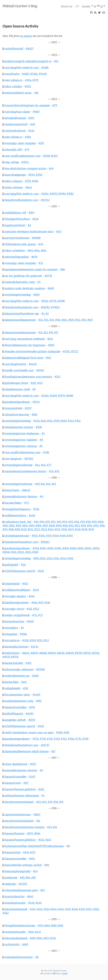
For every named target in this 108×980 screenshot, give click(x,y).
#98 (88, 522)
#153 (40, 926)
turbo (16, 74)
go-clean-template (25, 143)
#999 (65, 548)
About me (67, 6)
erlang (9, 634)
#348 (56, 536)
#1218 (46, 156)
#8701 (87, 653)
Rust (27, 219)
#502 (41, 571)
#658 (64, 421)
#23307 (23, 884)
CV (77, 6)
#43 (56, 61)
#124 (51, 529)
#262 (41, 789)
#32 (41, 263)
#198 (60, 926)
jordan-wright (13, 615)
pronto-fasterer (28, 497)
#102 (12, 526)
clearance (25, 509)
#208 (25, 640)
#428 (36, 421)
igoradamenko (13, 269)
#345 (35, 536)
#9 (34, 389)
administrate (27, 926)
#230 (36, 590)
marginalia (24, 871)
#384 (28, 137)
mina (24, 764)
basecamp (11, 871)
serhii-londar (13, 732)
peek (8, 878)
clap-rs (9, 162)
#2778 (48, 276)
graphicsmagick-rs (16, 61)
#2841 (45, 194)
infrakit (18, 663)
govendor (23, 603)
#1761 (39, 175)
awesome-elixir (21, 695)
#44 (37, 465)
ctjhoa (8, 415)
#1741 (31, 175)
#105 (32, 526)
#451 (50, 421)
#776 (78, 739)
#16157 (30, 49)
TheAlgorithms (14, 219)
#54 (35, 871)
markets (10, 701)
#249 (82, 909)
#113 (84, 320)
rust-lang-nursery (16, 339)
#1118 (35, 552)
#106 (38, 526)
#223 (38, 932)
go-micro (18, 609)
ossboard (28, 802)
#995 (50, 548)
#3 (39, 282)
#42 (48, 484)
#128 (78, 529)
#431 (43, 421)
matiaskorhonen (15, 957)
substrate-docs (44, 232)
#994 (43, 548)
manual (21, 118)
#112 (78, 320)
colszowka (11, 890)
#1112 (21, 552)
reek (19, 408)
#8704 (15, 657)
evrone (9, 143)
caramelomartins (15, 471)
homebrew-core (28, 200)
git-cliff (17, 150)
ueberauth (11, 257)
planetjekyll (12, 751)
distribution (21, 647)
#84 (28, 878)
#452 (25, 584)
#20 (41, 244)
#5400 (43, 74)
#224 (31, 131)
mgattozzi (11, 225)
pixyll (24, 909)
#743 (71, 421)
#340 (63, 558)
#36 (56, 802)
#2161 (35, 676)
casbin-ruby (27, 282)
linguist (18, 714)
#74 (51, 471)
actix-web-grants (25, 244)
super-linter (21, 383)
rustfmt (21, 364)
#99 (94, 522)
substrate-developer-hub (20, 232)
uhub (8, 389)
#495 (33, 764)
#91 (47, 522)
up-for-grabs (13, 276)
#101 (58, 320)
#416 (34, 603)
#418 (47, 603)
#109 (71, 320)
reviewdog (11, 295)
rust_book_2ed (22, 522)
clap (16, 162)
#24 (46, 320)
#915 (29, 663)
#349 (63, 536)
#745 (50, 739)
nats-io (9, 80)
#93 (59, 522)
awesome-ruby (24, 701)
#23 (49, 827)
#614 (37, 250)
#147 (49, 358)
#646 (29, 187)
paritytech (11, 238)
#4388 (45, 68)
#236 (53, 938)
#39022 (45, 542)
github (9, 383)
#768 (71, 739)
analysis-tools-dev (16, 288)
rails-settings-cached (29, 865)
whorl (22, 225)
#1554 (36, 402)
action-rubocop (27, 446)
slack (17, 584)
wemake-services (15, 351)
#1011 (80, 548)
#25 (52, 320)
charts (16, 490)
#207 (32, 777)
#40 (51, 168)
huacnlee (10, 865)
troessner (10, 408)
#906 (35, 181)
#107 (45, 526)
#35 (50, 802)
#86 (63, 269)
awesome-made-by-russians (40, 269)
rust (19, 459)
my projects (26, 36)
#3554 (25, 162)
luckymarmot (13, 846)
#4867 (26, 74)
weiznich (10, 93)
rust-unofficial (13, 156)
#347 (49, 536)
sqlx (23, 175)
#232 (41, 840)
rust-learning (21, 415)
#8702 (95, 653)
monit (29, 957)
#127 (71, 529)
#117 (5, 529)
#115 (90, 320)
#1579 (61, 396)
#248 (35, 219)
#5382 (34, 74)
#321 (29, 609)
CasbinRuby (12, 282)
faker (18, 503)
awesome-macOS (25, 571)
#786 (46, 452)
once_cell (21, 213)
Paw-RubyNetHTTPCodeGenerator (43, 846)
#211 (33, 383)
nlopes (9, 584)
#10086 (36, 238)
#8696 (61, 653)
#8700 (78, 653)
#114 (90, 526)
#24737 (45, 745)
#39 (37, 484)
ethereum (11, 669)
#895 (51, 345)
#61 (36, 93)
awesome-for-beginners (31, 345)
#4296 (30, 714)
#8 (41, 440)
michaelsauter (13, 536)
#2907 (53, 194)
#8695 (52, 653)
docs (15, 628)
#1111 (14, 552)
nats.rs (18, 80)
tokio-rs (10, 86)
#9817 (36, 112)
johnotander (12, 909)
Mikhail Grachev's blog (20, 6)
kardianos (11, 603)
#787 (28, 181)
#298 (39, 427)
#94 (65, 522)
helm (8, 490)
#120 (24, 529)
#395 (31, 118)
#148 (26, 852)
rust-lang (10, 68)
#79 (55, 105)
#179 (33, 852)
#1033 (32, 720)
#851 (39, 701)
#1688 (69, 396)
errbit (8, 944)
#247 (68, 909)
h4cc (8, 695)
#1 (43, 314)
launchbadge (12, 175)
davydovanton (13, 802)
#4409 (33, 364)
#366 (70, 558)
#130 (91, 529)
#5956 (40, 370)
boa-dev (10, 168)
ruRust (9, 522)
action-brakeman (29, 433)
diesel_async (24, 93)
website (20, 250)
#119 (41, 143)
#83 (36, 522)
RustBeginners (14, 377)
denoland (10, 118)
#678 (34, 257)
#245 (32, 596)
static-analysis (36, 288)
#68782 (45, 307)
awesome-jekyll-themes (34, 751)
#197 (46, 938)
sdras (8, 427)
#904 (28, 80)
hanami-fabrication (27, 796)
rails (7, 688)
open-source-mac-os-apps (37, 732)
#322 (36, 609)
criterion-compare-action (31, 168)
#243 (48, 840)
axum (19, 181)
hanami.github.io (25, 789)
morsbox (10, 903)
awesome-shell (21, 389)
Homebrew (11, 200)
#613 (30, 250)
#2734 (35, 647)
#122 (37, 529)
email (26, 615)
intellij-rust (12, 370)
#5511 (28, 86)
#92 (53, 522)
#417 (59, 232)
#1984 (23, 634)
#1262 (45, 396)
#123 (44, 529)
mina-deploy (12, 764)
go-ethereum (25, 669)
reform (22, 515)
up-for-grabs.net (32, 276)
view (18, 783)
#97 (82, 522)
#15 (51, 332)
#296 (66, 732)
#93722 (45, 200)
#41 (43, 484)
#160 (35, 415)
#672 (30, 833)
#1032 (96, 548)
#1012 (88, 548)
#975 (35, 80)
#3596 (62, 194)
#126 (64, 529)
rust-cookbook (36, 339)
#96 (77, 522)
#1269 (53, 396)
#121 (30, 529)
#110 (65, 526)
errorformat (25, 465)
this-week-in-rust (28, 68)
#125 (58, 377)
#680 (51, 288)
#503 (41, 726)
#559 (57, 421)
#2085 (61, 301)
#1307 (54, 156)
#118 (11, 529)
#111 (71, 526)
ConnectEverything (16, 105)
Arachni (10, 897)
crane (26, 536)
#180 (54, 926)
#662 (30, 897)
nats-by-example (39, 105)
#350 (70, 536)
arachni (20, 897)
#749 (57, 739)
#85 (34, 878)
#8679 (34, 653)
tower (19, 187)
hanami (9, 707)
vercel (8, 74)
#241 (33, 909)
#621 (50, 339)
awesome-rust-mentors (38, 377)
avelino (9, 676)
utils (18, 852)
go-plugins (19, 596)
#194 (39, 938)
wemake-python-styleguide (43, 351)
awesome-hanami (34, 827)
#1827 (37, 814)
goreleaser (11, 402)
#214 (56, 558)
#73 (27, 150)
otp (15, 634)
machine (19, 621)
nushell (9, 49)
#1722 (75, 351)
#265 (96, 909)
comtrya (10, 131)
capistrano (11, 814)
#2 (29, 225)
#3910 (70, 194)
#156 (32, 859)
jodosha (9, 796)
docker (9, 621)
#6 (37, 957)
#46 (43, 465)
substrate (24, 238)
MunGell (10, 345)
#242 (40, 909)
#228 (31, 903)
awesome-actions (22, 427)
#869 (36, 295)
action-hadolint (28, 440)
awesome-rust (32, 156)
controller (21, 707)
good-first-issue (33, 358)
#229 (39, 903)
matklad (10, 213)
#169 (31, 213)
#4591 (30, 621)
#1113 (28, 552)
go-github (20, 720)
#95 (57, 471)
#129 (84, 529)
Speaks (86, 6)
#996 (58, 548)
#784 (36, 509)
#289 (59, 732)
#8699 (70, 653)
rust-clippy (23, 112)
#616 (43, 250)
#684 (37, 833)
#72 (35, 615)
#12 (46, 332)
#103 (18, 526)
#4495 (36, 695)
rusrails (21, 903)
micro (8, 596)
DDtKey (9, 244)
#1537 (28, 408)
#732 (36, 739)
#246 (61, 909)
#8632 (26, 653)
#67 (43, 890)
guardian (23, 257)
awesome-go (22, 676)
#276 (32, 707)
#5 (41, 446)
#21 (41, 320)
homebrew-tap (30, 314)
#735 (43, 739)
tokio (19, 86)
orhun (8, 150)
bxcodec (10, 503)
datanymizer (12, 314)
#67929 (29, 459)
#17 (56, 332)
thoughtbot (12, 509)
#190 (36, 558)
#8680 (43, 653)
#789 (85, 739)
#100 (100, 522)
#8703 (6, 657)
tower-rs (10, 187)
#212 (43, 558)
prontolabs (11, 497)
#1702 (66, 351)
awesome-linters (36, 471)
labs (16, 682)
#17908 (40, 669)
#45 (61, 802)
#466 (32, 515)
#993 (36, 548)
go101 (8, 565)
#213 (40, 383)
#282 (6, 913)
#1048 (6, 552)
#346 (42, 536)
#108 (52, 526)
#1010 (73, 548)
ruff (25, 124)
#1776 (53, 301)
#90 (33, 124)
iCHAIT (9, 571)
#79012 (55, 307)
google (9, 720)
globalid (15, 688)
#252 (89, 909)
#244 (54, 909)
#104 (64, 320)
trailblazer (11, 515)
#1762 (45, 301)
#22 (44, 802)
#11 (40, 332)
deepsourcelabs (14, 358)
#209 (33, 640)
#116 (102, 526)
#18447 (26, 490)
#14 (38, 821)
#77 (49, 465)
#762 (78, 421)
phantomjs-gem (28, 890)
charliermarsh (13, 124)
